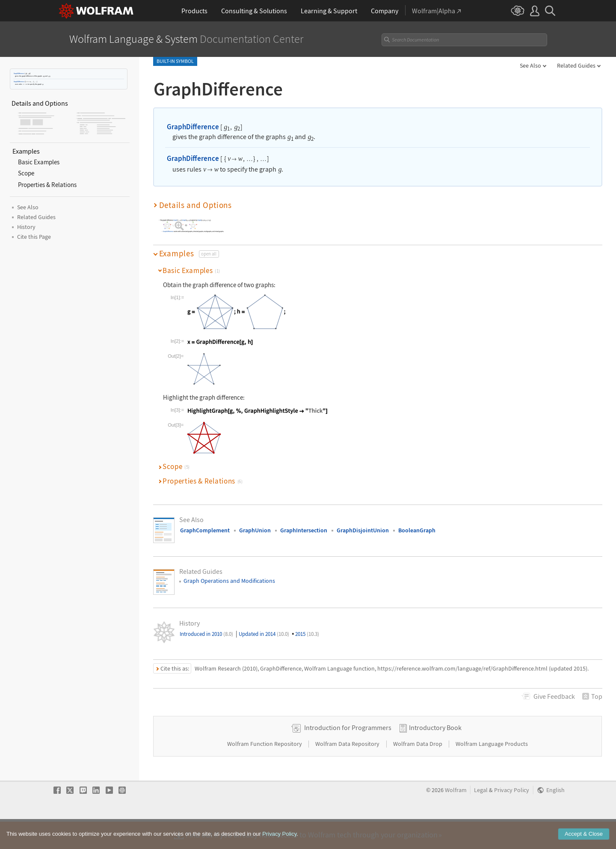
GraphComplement (205, 530)
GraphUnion (255, 530)
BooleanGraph (417, 530)
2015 (307, 634)
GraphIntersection (304, 530)
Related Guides (576, 65)
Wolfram (456, 818)
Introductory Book (435, 755)
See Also (530, 65)
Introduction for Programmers (348, 755)
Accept (584, 841)
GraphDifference (19, 73)
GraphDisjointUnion (363, 530)
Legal (481, 818)
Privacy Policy (512, 818)
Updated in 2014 (264, 634)
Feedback (554, 696)
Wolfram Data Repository (348, 771)
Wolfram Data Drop (418, 771)
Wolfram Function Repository (265, 771)
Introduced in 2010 (206, 634)
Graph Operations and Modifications (229, 581)
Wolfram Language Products (492, 771)
